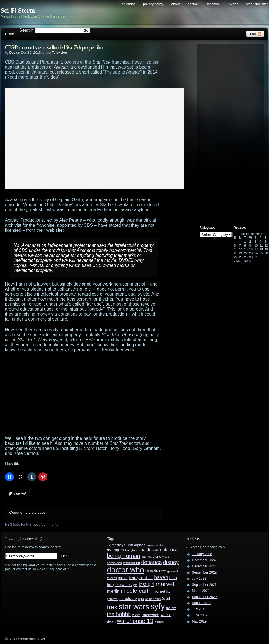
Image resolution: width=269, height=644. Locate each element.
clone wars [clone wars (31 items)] (161, 557)
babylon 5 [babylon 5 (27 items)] (132, 550)
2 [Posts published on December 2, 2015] (250, 241)
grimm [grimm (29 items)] (123, 578)
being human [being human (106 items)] (124, 556)
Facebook (214, 4)
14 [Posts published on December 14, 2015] (241, 249)
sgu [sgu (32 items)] (141, 599)
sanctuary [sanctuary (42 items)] (128, 599)
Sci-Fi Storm (18, 10)
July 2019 (199, 609)
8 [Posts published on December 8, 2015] (245, 245)
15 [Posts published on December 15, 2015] (246, 249)
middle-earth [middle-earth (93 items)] (136, 591)
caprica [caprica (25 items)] (147, 557)
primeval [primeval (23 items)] (113, 599)
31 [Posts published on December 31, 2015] (256, 257)
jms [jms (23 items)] (135, 585)
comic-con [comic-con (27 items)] (114, 563)
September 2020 (204, 597)
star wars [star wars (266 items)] (134, 607)
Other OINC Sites (257, 4)
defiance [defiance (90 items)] (151, 562)
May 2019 (199, 621)
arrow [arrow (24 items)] (150, 545)
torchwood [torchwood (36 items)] (151, 615)
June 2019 (200, 615)
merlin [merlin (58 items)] (113, 591)
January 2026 (202, 554)
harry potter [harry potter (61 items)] (141, 578)
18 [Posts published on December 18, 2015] (261, 249)
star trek (20, 494)
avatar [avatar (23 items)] (159, 545)
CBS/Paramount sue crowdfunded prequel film (54, 47)
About (176, 4)
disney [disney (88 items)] (171, 562)
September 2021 (204, 585)
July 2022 (199, 579)
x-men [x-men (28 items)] (159, 622)
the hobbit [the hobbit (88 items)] (119, 614)
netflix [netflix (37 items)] (165, 591)
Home (9, 34)
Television (60, 53)
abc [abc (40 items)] (130, 545)
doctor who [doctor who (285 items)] (126, 570)
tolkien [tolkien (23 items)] (136, 615)
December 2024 (204, 560)
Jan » (247, 261)
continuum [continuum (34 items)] (131, 563)
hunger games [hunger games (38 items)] (119, 585)
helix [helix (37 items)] (173, 578)
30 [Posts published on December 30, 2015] (251, 257)
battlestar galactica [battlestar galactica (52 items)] (159, 550)
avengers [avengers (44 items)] (116, 550)
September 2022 (204, 572)
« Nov (238, 261)
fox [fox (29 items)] (164, 571)
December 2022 (204, 566)
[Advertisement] (89, 394)
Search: (27, 30)
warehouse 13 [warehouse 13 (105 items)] (135, 621)
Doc (12, 53)
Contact (193, 4)
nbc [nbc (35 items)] (156, 591)
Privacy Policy (153, 4)
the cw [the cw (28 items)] (171, 608)
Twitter (233, 4)
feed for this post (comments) (32, 524)
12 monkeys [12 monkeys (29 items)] (116, 545)
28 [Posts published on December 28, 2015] (241, 257)
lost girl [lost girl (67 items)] (147, 584)
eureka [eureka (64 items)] (153, 571)
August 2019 (201, 603)
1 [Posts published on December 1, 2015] (245, 241)
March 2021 (201, 591)
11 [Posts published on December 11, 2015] (261, 245)
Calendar (129, 4)
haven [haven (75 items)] (161, 577)
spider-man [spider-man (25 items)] (153, 599)
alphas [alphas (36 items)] (140, 545)
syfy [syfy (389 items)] (157, 606)
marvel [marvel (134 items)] (165, 584)
